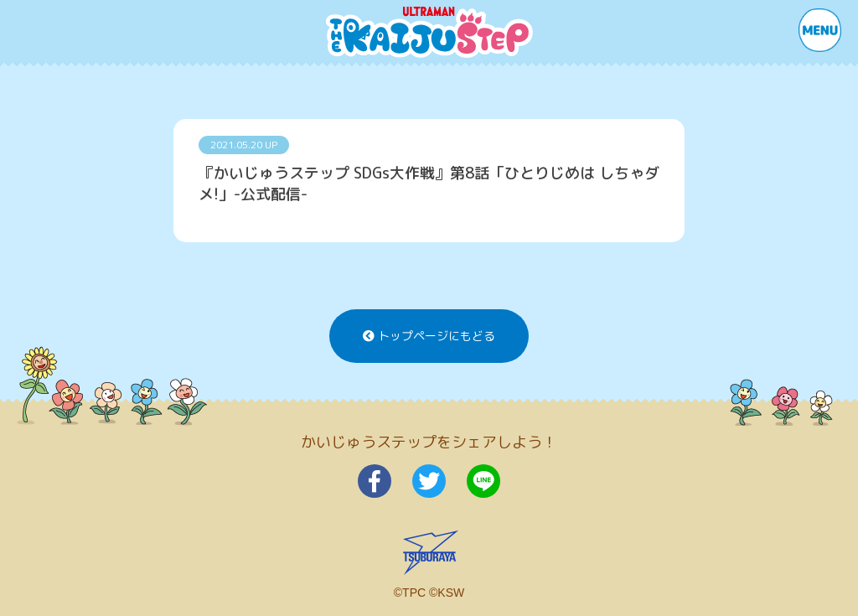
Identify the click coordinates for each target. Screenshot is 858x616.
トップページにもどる (429, 336)
